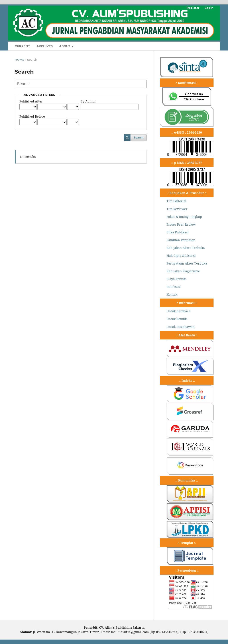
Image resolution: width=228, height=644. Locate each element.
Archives (45, 46)
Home (19, 60)
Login (209, 8)
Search (139, 137)
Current (22, 46)
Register (193, 8)
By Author (88, 101)
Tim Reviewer (177, 209)
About (65, 46)
